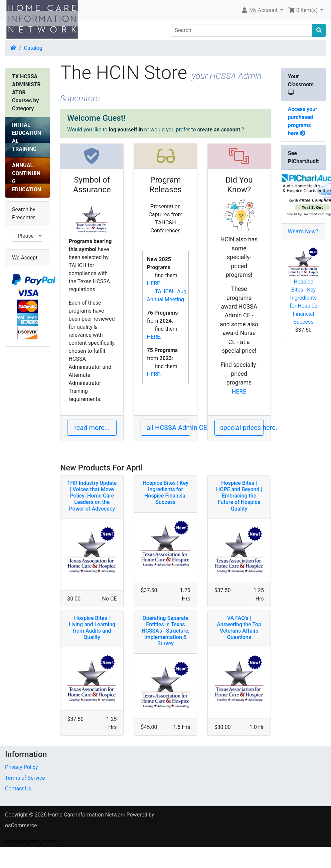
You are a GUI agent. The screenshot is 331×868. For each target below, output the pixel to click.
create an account (219, 130)
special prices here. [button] (242, 428)
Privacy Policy (22, 767)
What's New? (303, 232)
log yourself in (126, 130)
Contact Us (18, 789)
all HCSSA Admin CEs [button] (168, 428)
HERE (239, 392)
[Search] (242, 30)
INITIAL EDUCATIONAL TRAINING (27, 137)
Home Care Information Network (87, 815)
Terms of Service (25, 778)
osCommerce (21, 825)
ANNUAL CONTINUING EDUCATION (27, 177)
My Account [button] (260, 10)
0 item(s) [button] (304, 10)
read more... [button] (92, 428)
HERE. (154, 283)
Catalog (33, 48)
